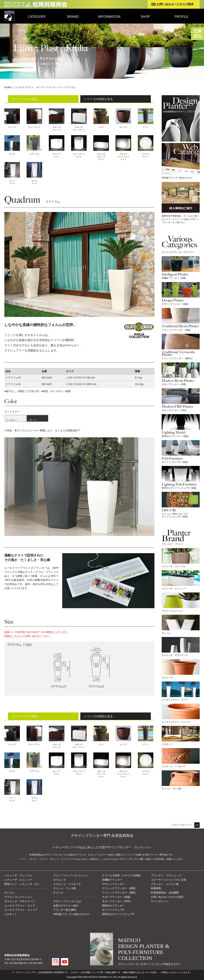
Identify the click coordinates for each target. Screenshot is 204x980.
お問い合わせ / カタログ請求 (175, 4)
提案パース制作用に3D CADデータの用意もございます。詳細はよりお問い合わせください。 (37, 635)
